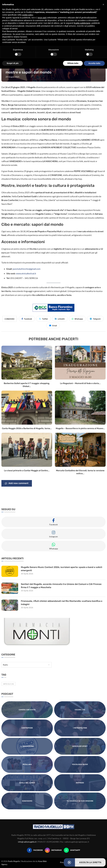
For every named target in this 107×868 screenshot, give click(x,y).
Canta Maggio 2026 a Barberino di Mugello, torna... (27, 428)
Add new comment (17, 483)
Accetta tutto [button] (94, 63)
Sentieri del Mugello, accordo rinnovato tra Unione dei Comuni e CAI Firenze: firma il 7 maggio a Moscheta (61, 586)
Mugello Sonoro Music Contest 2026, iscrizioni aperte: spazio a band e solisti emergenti (62, 569)
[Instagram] (53, 850)
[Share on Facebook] (27, 319)
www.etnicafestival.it (26, 273)
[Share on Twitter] (43, 319)
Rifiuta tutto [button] (73, 63)
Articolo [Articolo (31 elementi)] (8, 684)
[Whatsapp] (72, 850)
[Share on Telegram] (95, 319)
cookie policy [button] (28, 15)
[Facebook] (35, 850)
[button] (103, 4)
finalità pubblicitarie (82, 23)
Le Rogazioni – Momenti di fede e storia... (80, 383)
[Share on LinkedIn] (60, 319)
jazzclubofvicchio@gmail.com (27, 269)
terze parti (42, 18)
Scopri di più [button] (13, 63)
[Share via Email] (53, 325)
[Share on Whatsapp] (77, 319)
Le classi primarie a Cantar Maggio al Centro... (27, 471)
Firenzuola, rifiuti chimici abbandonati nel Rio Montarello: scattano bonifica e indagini (62, 603)
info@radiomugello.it (27, 842)
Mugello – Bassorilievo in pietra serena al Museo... (80, 428)
